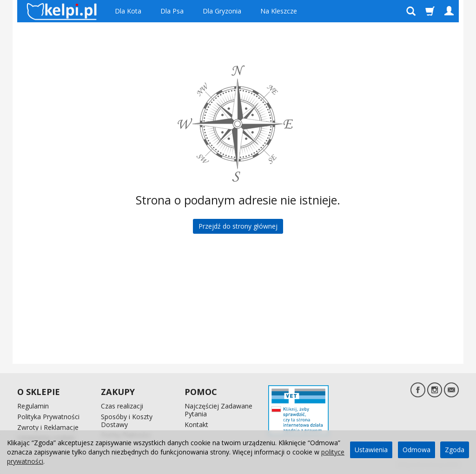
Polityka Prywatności (48, 417)
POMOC (201, 392)
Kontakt (196, 425)
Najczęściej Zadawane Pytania (218, 410)
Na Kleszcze (279, 11)
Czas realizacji (122, 406)
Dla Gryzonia (222, 11)
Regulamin (33, 406)
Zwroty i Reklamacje (48, 427)
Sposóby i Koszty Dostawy (127, 421)
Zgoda (455, 450)
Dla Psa (172, 11)
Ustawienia (371, 450)
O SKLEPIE (39, 392)
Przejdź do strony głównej (238, 226)
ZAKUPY (118, 392)
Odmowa (416, 450)
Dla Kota (128, 11)
